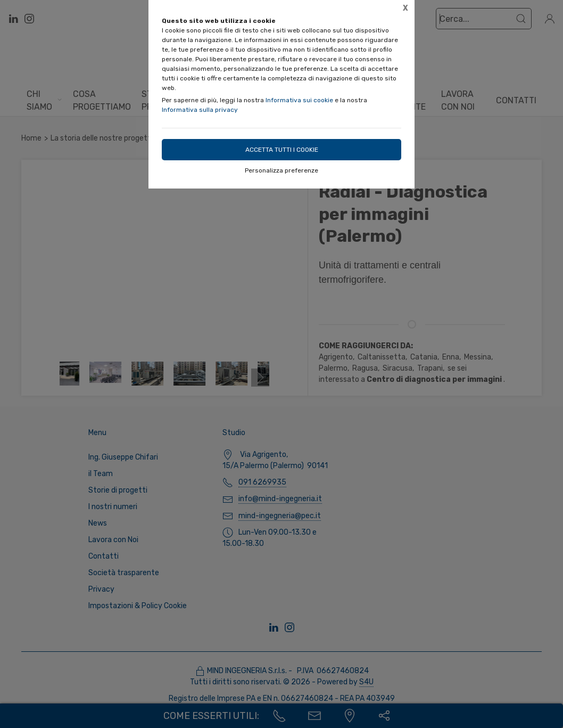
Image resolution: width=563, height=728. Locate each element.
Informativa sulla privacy (200, 110)
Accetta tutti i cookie (282, 150)
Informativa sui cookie (299, 100)
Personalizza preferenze (281, 170)
